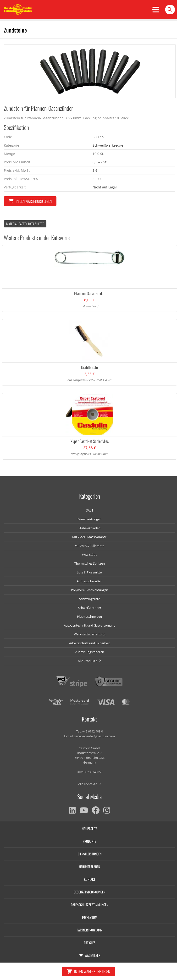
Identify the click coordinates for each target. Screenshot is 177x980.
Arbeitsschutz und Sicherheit (89, 643)
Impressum (90, 917)
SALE (90, 510)
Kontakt (90, 879)
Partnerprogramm (90, 930)
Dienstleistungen (89, 519)
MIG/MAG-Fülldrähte (89, 546)
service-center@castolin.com (94, 736)
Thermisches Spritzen (90, 563)
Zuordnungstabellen (90, 652)
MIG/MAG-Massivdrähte (89, 537)
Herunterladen (89, 867)
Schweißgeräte (90, 599)
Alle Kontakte (90, 784)
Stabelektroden (89, 528)
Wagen (90, 955)
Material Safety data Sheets (25, 224)
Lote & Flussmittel (90, 572)
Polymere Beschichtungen (90, 590)
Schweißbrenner (90, 608)
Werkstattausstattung (90, 634)
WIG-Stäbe (90, 555)
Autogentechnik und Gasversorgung (90, 625)
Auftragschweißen (90, 581)
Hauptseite (89, 829)
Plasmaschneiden (89, 617)
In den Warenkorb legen (30, 201)
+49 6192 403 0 (93, 731)
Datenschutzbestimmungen (89, 905)
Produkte (89, 841)
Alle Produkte (89, 661)
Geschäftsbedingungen (89, 892)
